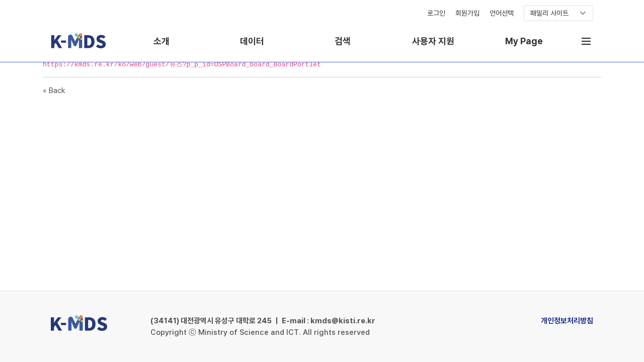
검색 (343, 41)
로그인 (436, 13)
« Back (54, 90)
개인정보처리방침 (567, 321)
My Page (524, 41)
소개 (162, 41)
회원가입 (467, 13)
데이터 (252, 41)
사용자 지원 (433, 41)
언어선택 (502, 13)
